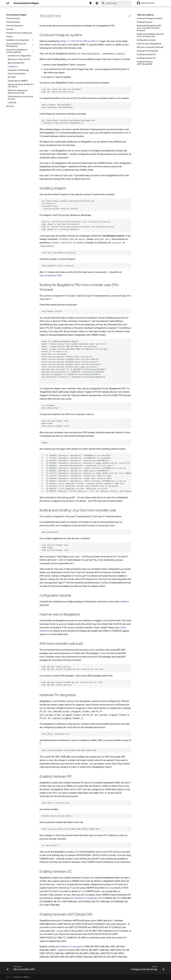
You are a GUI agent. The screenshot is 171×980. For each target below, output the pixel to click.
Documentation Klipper (16, 15)
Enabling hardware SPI (146, 54)
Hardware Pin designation (148, 51)
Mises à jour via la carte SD (19, 59)
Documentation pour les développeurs (20, 45)
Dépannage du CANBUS (18, 81)
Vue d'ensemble (13, 18)
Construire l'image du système (150, 18)
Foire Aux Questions (15, 26)
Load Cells (12, 103)
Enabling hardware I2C (146, 58)
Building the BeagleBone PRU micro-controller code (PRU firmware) (149, 28)
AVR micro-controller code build (150, 47)
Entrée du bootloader (17, 74)
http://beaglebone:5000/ (51, 275)
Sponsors (10, 106)
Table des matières (145, 15)
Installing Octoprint (145, 22)
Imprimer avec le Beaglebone (149, 44)
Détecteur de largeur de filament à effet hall (18, 92)
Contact (9, 36)
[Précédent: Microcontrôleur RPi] (21, 968)
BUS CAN (12, 77)
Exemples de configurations (19, 56)
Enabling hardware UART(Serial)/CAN (145, 63)
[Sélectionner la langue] (97, 3)
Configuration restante (146, 40)
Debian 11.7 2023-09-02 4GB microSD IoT (79, 41)
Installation (124, 602)
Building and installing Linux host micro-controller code (150, 35)
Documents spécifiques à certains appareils (20, 51)
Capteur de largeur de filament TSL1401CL (21, 86)
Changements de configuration (19, 33)
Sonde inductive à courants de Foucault (20, 98)
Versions (10, 29)
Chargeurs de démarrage (18, 70)
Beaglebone (13, 66)
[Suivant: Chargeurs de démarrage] (147, 968)
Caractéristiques (13, 22)
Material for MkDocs (22, 977)
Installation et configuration (20, 40)
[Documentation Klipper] (8, 3)
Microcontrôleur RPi (16, 63)
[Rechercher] (116, 3)
